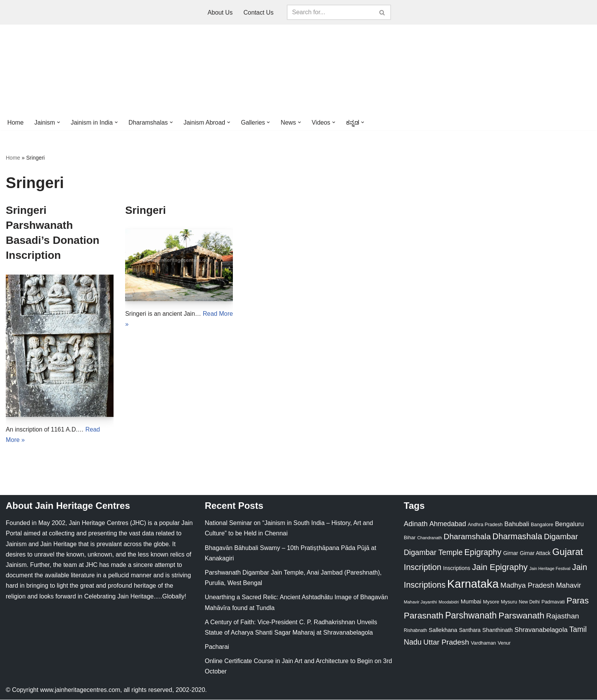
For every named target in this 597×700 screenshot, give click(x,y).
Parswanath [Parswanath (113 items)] (521, 616)
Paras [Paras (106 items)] (578, 601)
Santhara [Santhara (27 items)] (470, 630)
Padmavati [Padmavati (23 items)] (553, 602)
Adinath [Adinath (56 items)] (416, 524)
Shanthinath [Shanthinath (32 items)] (497, 630)
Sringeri (145, 210)
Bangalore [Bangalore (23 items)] (542, 525)
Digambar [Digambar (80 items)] (561, 537)
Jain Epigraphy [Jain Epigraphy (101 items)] (500, 567)
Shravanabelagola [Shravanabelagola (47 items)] (541, 630)
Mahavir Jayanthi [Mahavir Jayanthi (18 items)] (420, 602)
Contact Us (258, 12)
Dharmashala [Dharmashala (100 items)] (517, 537)
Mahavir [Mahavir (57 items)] (569, 586)
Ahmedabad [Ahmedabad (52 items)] (447, 525)
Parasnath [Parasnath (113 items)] (424, 616)
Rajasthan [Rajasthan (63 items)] (563, 616)
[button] (59, 122)
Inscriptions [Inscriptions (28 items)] (457, 568)
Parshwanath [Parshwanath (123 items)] (471, 616)
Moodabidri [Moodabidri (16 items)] (449, 602)
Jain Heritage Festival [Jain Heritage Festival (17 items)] (550, 569)
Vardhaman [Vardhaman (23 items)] (483, 643)
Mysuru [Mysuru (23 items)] (509, 602)
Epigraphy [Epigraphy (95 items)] (483, 553)
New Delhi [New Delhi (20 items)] (529, 602)
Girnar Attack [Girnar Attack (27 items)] (535, 554)
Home (16, 122)
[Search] (330, 12)
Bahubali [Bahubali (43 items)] (517, 525)
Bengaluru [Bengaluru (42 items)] (569, 525)
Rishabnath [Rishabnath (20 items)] (415, 631)
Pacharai (217, 647)
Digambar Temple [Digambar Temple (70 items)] (433, 553)
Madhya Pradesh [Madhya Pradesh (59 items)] (527, 586)
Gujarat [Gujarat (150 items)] (568, 552)
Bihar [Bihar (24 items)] (410, 538)
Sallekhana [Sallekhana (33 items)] (443, 630)
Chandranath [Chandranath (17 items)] (430, 538)
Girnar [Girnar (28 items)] (511, 554)
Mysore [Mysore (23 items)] (491, 602)
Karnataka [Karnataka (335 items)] (473, 584)
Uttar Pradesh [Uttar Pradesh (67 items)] (446, 642)
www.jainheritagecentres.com (80, 690)
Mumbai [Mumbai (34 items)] (471, 602)
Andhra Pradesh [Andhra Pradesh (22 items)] (485, 525)
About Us (220, 12)
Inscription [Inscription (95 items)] (423, 568)
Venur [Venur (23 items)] (504, 643)
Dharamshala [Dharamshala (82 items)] (467, 537)
